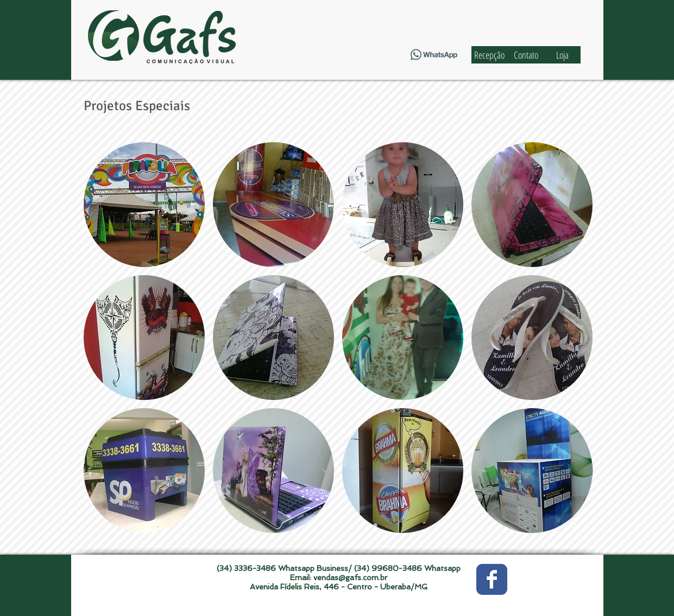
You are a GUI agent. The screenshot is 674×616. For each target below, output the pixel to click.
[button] (144, 205)
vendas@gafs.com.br (350, 577)
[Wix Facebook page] (492, 579)
